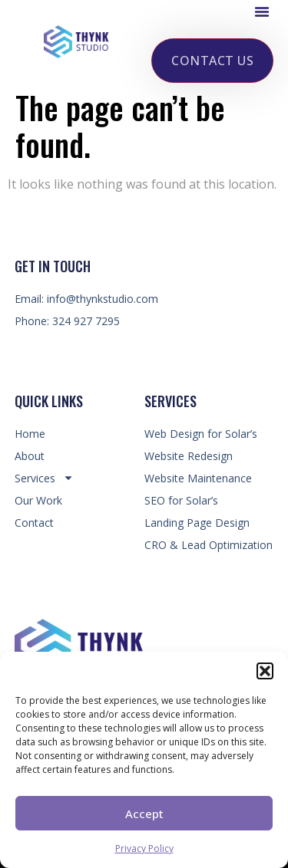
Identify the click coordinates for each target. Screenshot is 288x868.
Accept (144, 814)
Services (44, 478)
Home (30, 434)
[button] (265, 671)
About (30, 456)
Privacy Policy (144, 848)
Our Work (38, 500)
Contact (34, 523)
